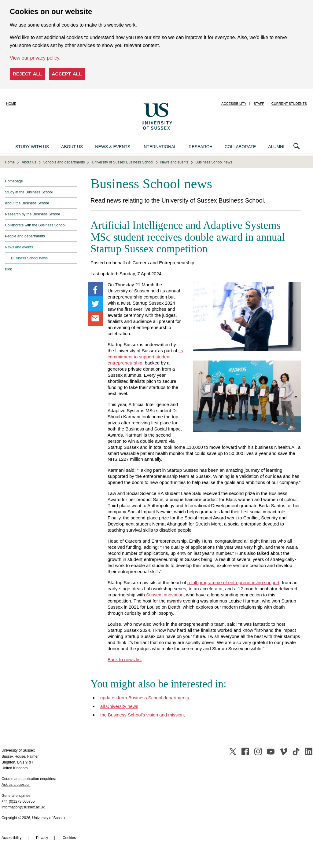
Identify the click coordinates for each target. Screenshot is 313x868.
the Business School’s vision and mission (142, 715)
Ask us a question (16, 785)
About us (72, 147)
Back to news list (125, 659)
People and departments (25, 236)
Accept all (67, 74)
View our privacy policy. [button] (35, 58)
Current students (289, 104)
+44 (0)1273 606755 (18, 801)
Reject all (27, 74)
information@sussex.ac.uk (23, 807)
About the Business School (27, 203)
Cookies (69, 838)
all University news (119, 706)
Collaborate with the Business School (35, 225)
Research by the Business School (32, 214)
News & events (113, 147)
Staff (259, 104)
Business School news (29, 258)
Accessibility (234, 104)
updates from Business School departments (145, 698)
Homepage (14, 181)
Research (201, 147)
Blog (9, 269)
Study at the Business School (29, 192)
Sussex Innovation (165, 595)
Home (11, 104)
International (159, 147)
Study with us (32, 147)
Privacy (42, 838)
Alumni (276, 147)
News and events (19, 247)
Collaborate (240, 147)
